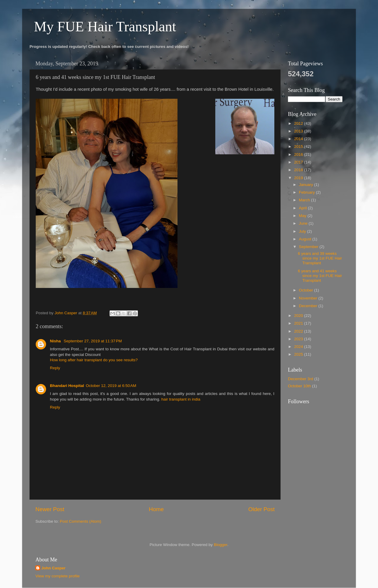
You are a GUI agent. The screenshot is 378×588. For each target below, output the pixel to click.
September (309, 247)
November (309, 298)
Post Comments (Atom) (81, 521)
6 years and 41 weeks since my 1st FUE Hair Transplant (320, 276)
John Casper (53, 568)
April (303, 208)
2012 (299, 123)
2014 (299, 139)
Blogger (221, 545)
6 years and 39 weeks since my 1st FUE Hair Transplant (320, 258)
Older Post (261, 509)
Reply (55, 368)
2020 (299, 316)
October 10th (299, 386)
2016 (299, 154)
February (307, 192)
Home (156, 509)
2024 (299, 347)
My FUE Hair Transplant (105, 26)
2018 (299, 170)
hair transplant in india (181, 399)
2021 (299, 323)
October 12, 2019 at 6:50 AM (111, 386)
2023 (299, 339)
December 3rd (301, 379)
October (307, 290)
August (306, 239)
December (309, 306)
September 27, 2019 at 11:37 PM (93, 341)
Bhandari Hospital (67, 386)
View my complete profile (58, 576)
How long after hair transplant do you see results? (94, 360)
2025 (299, 354)
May (303, 216)
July (303, 231)
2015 (299, 146)
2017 (299, 162)
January (307, 185)
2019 (299, 178)
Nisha (56, 341)
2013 (299, 131)
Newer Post (50, 509)
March (305, 200)
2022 (299, 331)
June (304, 223)
